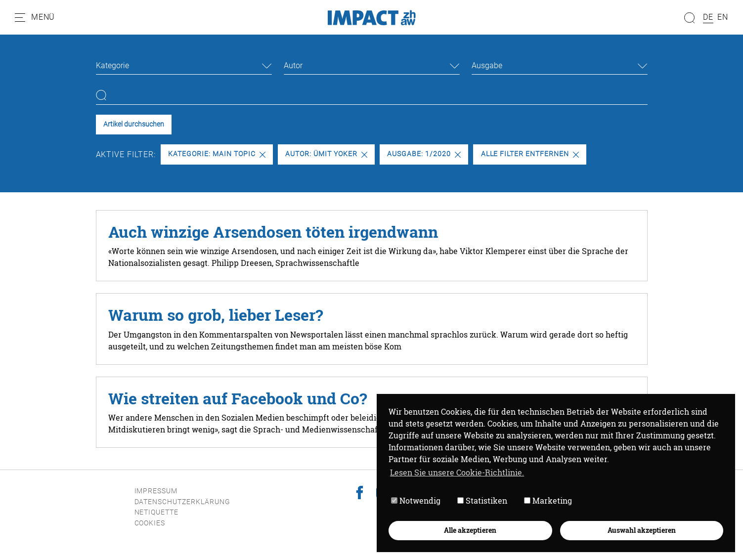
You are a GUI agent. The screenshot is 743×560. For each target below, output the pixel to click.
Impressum (156, 491)
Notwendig (416, 500)
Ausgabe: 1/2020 (424, 154)
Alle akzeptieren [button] (470, 530)
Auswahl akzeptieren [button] (642, 530)
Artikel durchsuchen (134, 124)
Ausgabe (487, 65)
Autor (293, 65)
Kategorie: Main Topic (217, 154)
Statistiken (482, 500)
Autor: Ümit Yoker (326, 154)
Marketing (548, 500)
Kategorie (112, 65)
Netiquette (157, 512)
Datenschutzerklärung (182, 502)
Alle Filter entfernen (530, 154)
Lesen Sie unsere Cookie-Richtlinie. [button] (457, 472)
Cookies (150, 523)
